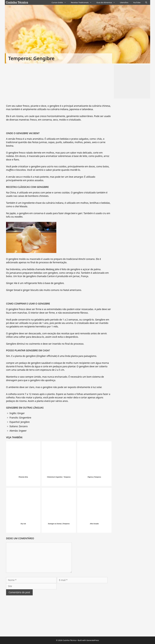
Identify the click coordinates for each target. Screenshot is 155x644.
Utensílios (124, 2)
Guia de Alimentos (107, 2)
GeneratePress (93, 640)
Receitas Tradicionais (82, 2)
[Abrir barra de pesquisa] (146, 2)
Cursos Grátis (60, 2)
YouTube (137, 2)
